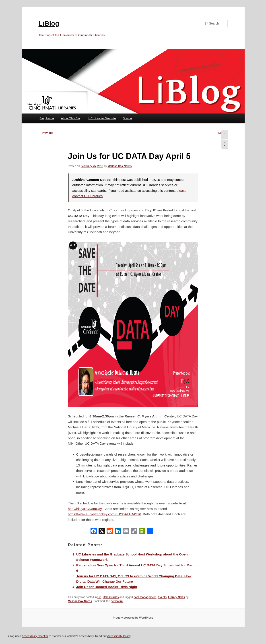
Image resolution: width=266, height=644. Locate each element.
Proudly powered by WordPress (133, 618)
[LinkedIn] (118, 532)
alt (73, 245)
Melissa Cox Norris (120, 166)
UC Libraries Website (102, 118)
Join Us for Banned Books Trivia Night (107, 587)
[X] (102, 532)
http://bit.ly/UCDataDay (85, 509)
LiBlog (49, 23)
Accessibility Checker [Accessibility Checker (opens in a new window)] (35, 636)
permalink (117, 601)
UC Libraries (111, 597)
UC (99, 597)
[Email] (126, 532)
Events (162, 597)
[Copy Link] (134, 532)
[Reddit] (110, 532)
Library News (176, 597)
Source (127, 118)
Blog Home (47, 118)
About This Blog (71, 118)
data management (145, 597)
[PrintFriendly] (142, 532)
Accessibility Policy (119, 636)
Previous (46, 133)
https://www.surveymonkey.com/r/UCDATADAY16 (104, 514)
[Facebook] (94, 532)
